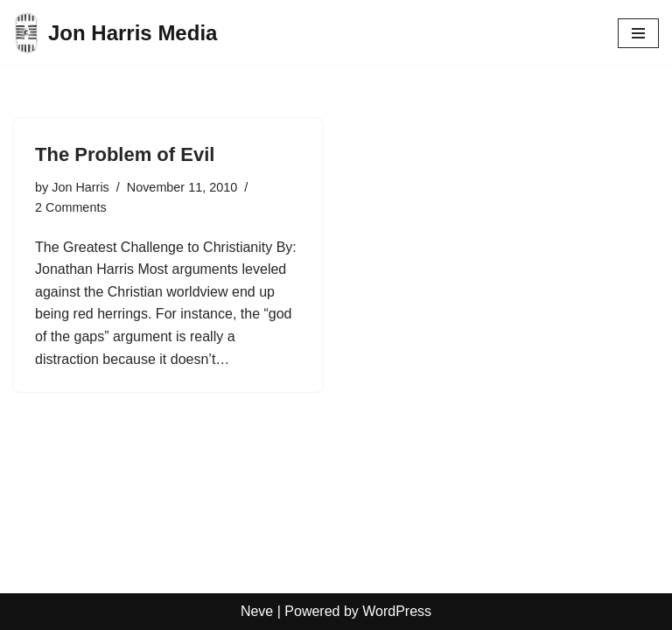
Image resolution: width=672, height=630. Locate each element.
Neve (257, 611)
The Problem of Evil (125, 154)
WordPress (397, 611)
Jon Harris (80, 187)
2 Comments (71, 207)
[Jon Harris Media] (115, 33)
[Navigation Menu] (638, 33)
